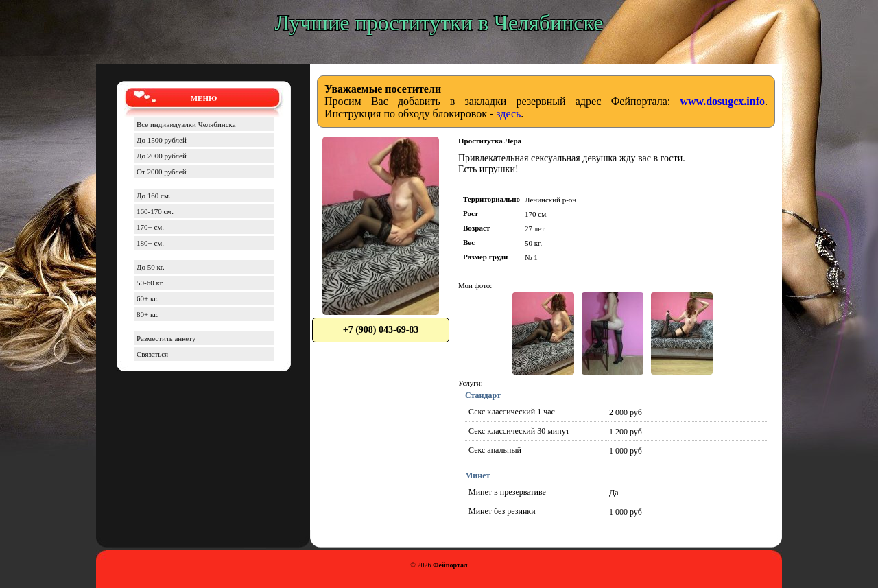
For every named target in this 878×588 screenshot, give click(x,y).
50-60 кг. (150, 283)
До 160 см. (154, 196)
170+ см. (150, 227)
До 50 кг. (151, 267)
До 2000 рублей (162, 156)
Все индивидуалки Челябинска (186, 124)
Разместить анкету (166, 338)
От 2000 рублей (162, 172)
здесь (508, 114)
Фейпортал (450, 565)
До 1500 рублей (162, 140)
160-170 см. (155, 211)
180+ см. (150, 243)
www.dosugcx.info (722, 101)
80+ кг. (147, 314)
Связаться (152, 354)
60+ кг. (147, 298)
